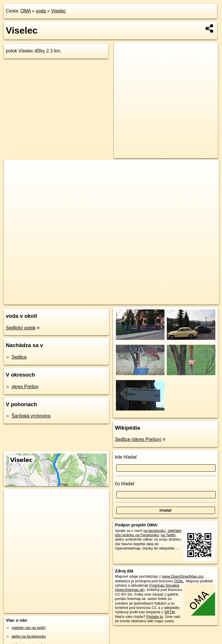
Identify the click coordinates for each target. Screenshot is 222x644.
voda (41, 11)
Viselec (59, 11)
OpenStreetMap (127, 300)
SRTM (169, 612)
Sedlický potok (21, 328)
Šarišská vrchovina (31, 416)
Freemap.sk (156, 300)
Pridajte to (155, 617)
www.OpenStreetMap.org (183, 576)
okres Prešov (25, 387)
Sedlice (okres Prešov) (138, 439)
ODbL (179, 581)
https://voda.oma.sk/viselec (197, 300)
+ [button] (14, 169)
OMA (26, 11)
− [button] (14, 178)
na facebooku (155, 531)
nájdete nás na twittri (28, 628)
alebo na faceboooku (29, 636)
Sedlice (19, 357)
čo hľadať (125, 484)
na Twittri (168, 535)
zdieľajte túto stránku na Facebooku (148, 533)
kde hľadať (126, 457)
